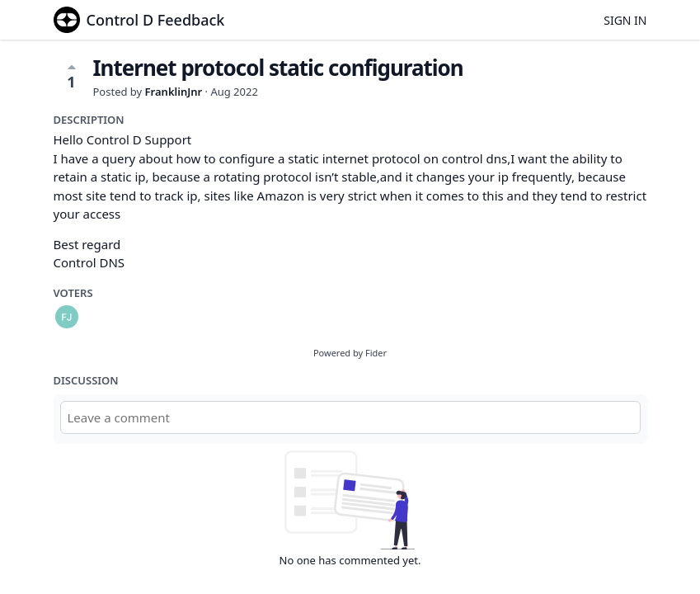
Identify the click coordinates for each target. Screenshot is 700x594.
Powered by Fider (350, 353)
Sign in (625, 20)
